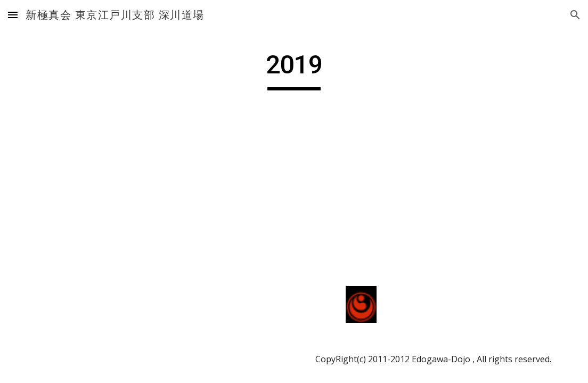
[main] (294, 70)
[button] (13, 15)
